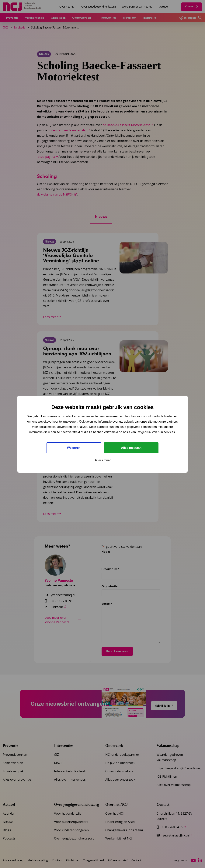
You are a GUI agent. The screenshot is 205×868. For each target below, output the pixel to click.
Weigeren (74, 448)
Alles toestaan (131, 448)
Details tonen (102, 460)
